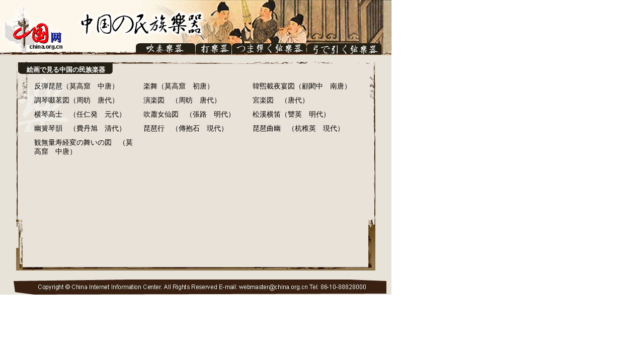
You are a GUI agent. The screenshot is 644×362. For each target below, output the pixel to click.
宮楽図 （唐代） (281, 100)
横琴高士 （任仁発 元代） (80, 114)
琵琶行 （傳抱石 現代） (186, 128)
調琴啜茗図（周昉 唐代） (76, 100)
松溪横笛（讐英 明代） (291, 114)
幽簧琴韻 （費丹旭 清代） (80, 128)
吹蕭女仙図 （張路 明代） (189, 114)
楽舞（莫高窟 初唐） (179, 86)
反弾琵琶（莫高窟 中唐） (76, 86)
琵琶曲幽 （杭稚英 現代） (298, 128)
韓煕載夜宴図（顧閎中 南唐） (302, 86)
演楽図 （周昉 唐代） (182, 100)
